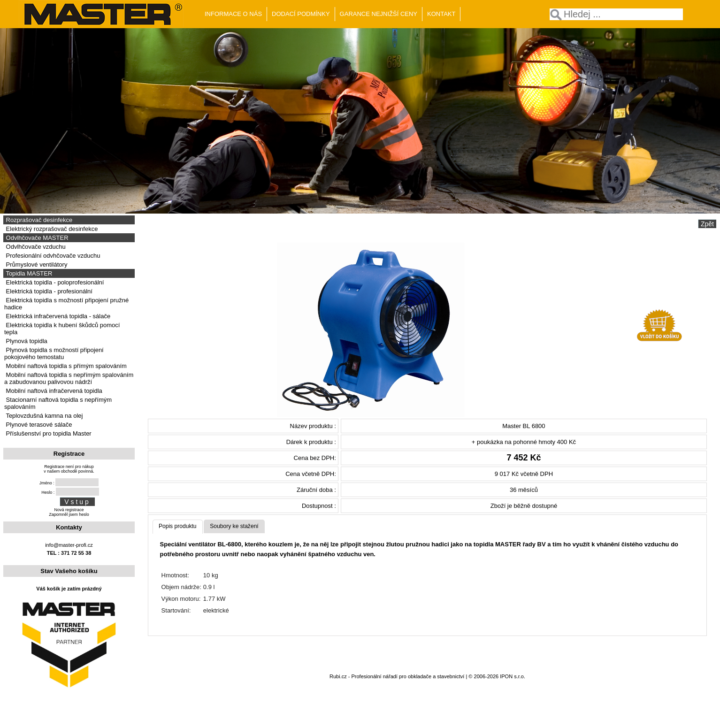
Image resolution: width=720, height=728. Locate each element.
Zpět (707, 224)
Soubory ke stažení (234, 526)
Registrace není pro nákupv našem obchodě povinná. (69, 469)
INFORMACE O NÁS (233, 14)
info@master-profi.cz (69, 545)
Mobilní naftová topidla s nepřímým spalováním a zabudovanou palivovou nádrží (69, 378)
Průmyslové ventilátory (36, 264)
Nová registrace (69, 510)
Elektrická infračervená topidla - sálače (57, 316)
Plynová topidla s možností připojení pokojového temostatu (54, 353)
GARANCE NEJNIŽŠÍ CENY (379, 14)
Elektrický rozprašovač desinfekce (51, 229)
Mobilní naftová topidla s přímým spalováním (65, 366)
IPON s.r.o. (513, 676)
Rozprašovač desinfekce (38, 220)
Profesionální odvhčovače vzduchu (52, 256)
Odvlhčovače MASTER (36, 238)
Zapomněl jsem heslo (69, 514)
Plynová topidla (26, 341)
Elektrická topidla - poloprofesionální (54, 282)
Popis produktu (178, 526)
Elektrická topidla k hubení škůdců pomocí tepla (62, 329)
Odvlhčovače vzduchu (35, 247)
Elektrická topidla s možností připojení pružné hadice (66, 304)
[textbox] (616, 14)
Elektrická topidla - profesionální (48, 291)
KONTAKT (441, 14)
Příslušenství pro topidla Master (48, 433)
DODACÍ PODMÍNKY (301, 14)
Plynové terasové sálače (38, 425)
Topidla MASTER (28, 273)
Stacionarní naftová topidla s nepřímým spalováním (58, 403)
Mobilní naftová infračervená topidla (53, 391)
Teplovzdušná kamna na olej (43, 416)
